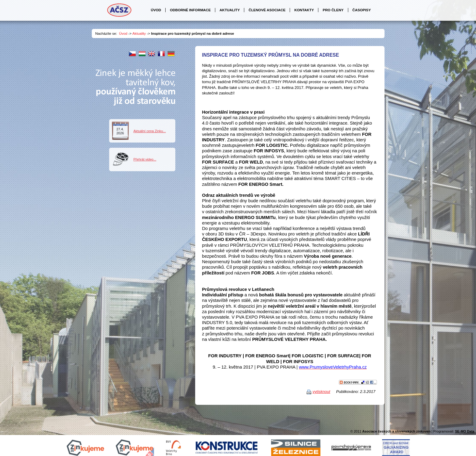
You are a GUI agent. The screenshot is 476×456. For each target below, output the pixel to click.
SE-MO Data (465, 431)
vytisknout (321, 392)
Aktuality (139, 33)
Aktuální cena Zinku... (150, 131)
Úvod (123, 33)
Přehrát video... (145, 159)
